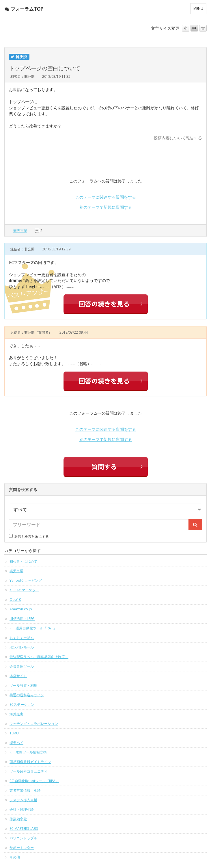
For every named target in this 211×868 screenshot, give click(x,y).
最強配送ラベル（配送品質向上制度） (39, 657)
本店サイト (18, 676)
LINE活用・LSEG (22, 619)
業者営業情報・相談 (25, 790)
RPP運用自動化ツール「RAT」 (33, 628)
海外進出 (16, 714)
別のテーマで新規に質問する (106, 207)
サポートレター (22, 848)
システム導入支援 (23, 800)
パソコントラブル (23, 838)
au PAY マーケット (24, 590)
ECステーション (22, 704)
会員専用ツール (22, 666)
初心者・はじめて (23, 561)
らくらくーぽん (22, 638)
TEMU (14, 733)
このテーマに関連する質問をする (106, 197)
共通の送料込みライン (27, 695)
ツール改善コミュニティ (29, 771)
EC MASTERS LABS (24, 829)
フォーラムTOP (24, 9)
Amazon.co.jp (21, 609)
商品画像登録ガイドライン (30, 762)
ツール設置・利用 (23, 685)
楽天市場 (20, 231)
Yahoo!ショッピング (26, 580)
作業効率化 (18, 819)
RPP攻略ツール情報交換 (28, 752)
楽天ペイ (16, 743)
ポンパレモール (22, 647)
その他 (15, 857)
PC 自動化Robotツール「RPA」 (34, 781)
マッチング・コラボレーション (34, 724)
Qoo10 (15, 600)
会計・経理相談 (22, 809)
